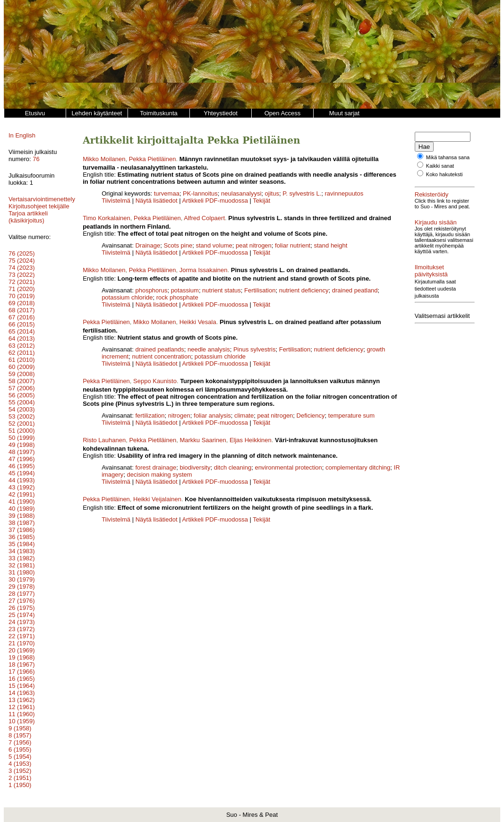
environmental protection (288, 467)
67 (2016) (22, 317)
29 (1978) (22, 587)
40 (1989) (22, 509)
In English (22, 135)
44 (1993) (22, 480)
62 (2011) (22, 353)
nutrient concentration (161, 356)
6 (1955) (20, 749)
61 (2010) (22, 360)
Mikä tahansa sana (448, 157)
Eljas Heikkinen (251, 440)
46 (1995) (22, 466)
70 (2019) (22, 296)
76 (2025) (22, 253)
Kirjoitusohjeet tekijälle (39, 206)
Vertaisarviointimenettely (42, 199)
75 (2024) (22, 261)
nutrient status (222, 290)
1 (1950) (20, 785)
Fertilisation (260, 290)
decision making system (160, 475)
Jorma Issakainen (204, 270)
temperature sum (351, 415)
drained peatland (355, 290)
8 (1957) (20, 735)
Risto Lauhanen (104, 440)
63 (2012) (22, 346)
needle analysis (209, 349)
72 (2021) (22, 282)
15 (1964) (22, 686)
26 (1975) (22, 608)
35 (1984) (22, 544)
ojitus (272, 193)
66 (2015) (22, 324)
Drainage (148, 245)
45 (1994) (22, 473)
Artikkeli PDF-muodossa (215, 201)
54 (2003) (22, 409)
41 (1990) (22, 501)
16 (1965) (22, 679)
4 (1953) (20, 764)
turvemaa (167, 193)
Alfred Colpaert (204, 218)
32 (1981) (22, 565)
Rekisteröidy (432, 194)
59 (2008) (22, 374)
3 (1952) (20, 771)
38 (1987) (22, 523)
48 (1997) (22, 452)
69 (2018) (22, 303)
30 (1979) (22, 579)
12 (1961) (22, 707)
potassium (185, 290)
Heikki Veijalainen (157, 499)
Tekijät (261, 201)
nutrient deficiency (304, 290)
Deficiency (311, 415)
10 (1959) (22, 721)
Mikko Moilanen (104, 159)
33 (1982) (22, 558)
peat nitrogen (254, 245)
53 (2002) (22, 416)
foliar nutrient (293, 245)
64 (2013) (22, 338)
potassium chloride (127, 297)
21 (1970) (22, 643)
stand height (330, 245)
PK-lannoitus (200, 193)
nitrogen (179, 415)
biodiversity (195, 467)
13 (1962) (22, 700)
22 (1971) (22, 636)
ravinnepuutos (344, 193)
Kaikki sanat (440, 166)
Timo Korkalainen (107, 218)
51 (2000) (22, 431)
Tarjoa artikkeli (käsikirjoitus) (28, 217)
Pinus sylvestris (255, 349)
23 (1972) (22, 629)
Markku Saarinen (203, 440)
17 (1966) (22, 672)
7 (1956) (20, 742)
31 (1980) (22, 572)
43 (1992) (22, 487)
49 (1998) (22, 445)
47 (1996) (22, 459)
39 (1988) (22, 516)
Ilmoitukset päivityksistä (447, 267)
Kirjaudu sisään (436, 222)
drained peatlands (159, 349)
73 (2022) (22, 275)
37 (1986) (22, 530)
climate (244, 415)
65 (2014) (22, 331)
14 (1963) (22, 693)
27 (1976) (22, 601)
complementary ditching (358, 467)
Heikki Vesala (198, 322)
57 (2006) (22, 388)
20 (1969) (22, 650)
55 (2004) (22, 402)
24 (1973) (22, 622)
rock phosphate (177, 297)
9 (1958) (20, 728)
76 (36, 159)
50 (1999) (22, 438)
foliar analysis (212, 415)
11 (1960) (22, 714)
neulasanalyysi (241, 193)
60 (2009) (22, 367)
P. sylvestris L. (302, 193)
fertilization (150, 415)
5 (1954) (20, 757)
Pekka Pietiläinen (153, 159)
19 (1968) (22, 657)
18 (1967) (22, 664)
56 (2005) (22, 395)
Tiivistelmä (116, 201)
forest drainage (156, 467)
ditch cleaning (233, 467)
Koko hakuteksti (444, 174)
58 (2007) (22, 381)
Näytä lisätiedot (158, 201)
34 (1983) (22, 551)
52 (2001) (22, 424)
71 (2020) (22, 289)
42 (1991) (22, 494)
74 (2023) (22, 268)
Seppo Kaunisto (155, 381)
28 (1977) (22, 594)
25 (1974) (22, 615)
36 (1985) (22, 537)
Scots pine (178, 245)
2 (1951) (20, 778)
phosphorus (151, 290)
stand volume (214, 245)
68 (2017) (22, 310)
